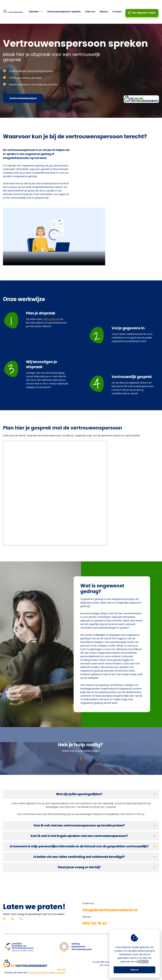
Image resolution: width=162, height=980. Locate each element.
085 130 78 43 (95, 914)
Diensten (34, 7)
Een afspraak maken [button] (144, 7)
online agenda (51, 310)
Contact (117, 7)
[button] (81, 785)
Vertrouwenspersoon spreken (64, 7)
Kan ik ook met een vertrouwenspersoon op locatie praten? (79, 816)
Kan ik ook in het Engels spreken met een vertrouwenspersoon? (79, 827)
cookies (143, 962)
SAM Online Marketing (40, 963)
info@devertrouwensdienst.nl (110, 901)
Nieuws (104, 7)
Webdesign (60, 963)
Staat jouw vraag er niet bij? (79, 858)
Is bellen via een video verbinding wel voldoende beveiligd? (79, 848)
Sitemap (61, 960)
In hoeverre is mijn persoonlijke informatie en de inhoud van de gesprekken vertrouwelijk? (79, 837)
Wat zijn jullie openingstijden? (79, 785)
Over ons (90, 7)
